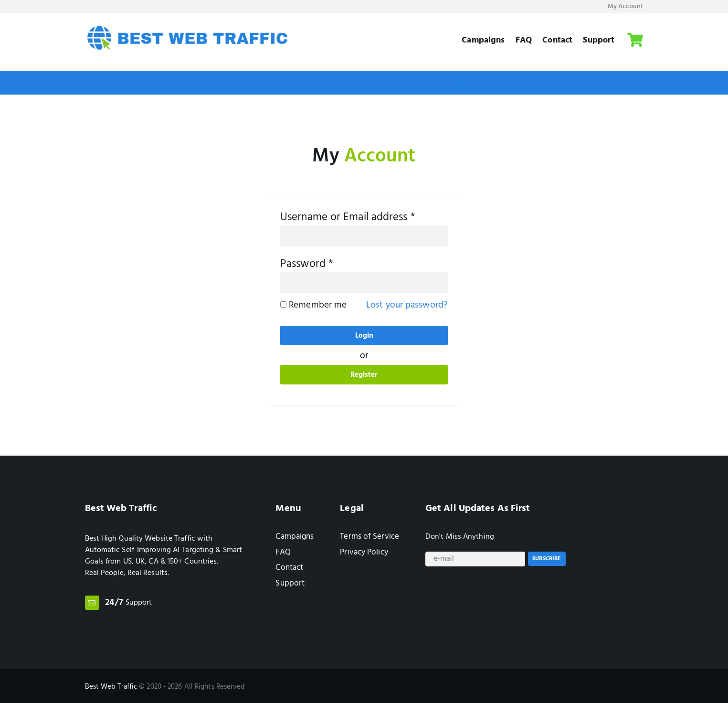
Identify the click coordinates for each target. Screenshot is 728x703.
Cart (636, 36)
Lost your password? (407, 305)
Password (306, 265)
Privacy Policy (364, 552)
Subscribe (547, 560)
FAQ (524, 40)
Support (599, 40)
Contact (557, 40)
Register (364, 375)
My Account (626, 6)
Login (364, 336)
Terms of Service (369, 537)
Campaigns (483, 40)
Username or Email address (348, 218)
